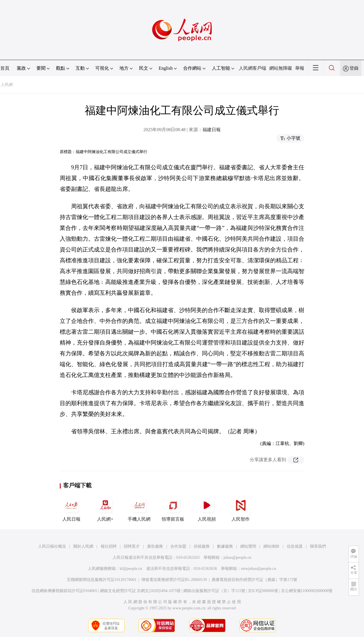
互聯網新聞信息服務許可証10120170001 (102, 580)
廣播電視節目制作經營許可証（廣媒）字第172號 (254, 580)
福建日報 (212, 130)
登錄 (354, 68)
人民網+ (105, 508)
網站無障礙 (281, 68)
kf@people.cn (131, 569)
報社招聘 (109, 546)
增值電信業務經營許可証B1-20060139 (174, 580)
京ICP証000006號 (263, 591)
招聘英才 (132, 546)
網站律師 (271, 546)
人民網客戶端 (253, 68)
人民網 (7, 85)
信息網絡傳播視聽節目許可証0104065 (64, 591)
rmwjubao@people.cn (258, 569)
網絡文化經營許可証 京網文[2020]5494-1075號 (140, 591)
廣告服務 (155, 546)
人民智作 (241, 508)
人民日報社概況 (52, 546)
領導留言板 (173, 508)
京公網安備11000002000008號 (307, 591)
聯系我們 (318, 546)
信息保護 (295, 546)
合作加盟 (178, 546)
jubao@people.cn (237, 557)
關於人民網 (83, 546)
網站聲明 (248, 546)
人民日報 (71, 508)
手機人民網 (139, 508)
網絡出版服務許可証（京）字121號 (214, 591)
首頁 (5, 68)
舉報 (300, 68)
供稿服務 (202, 546)
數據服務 (225, 546)
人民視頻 (207, 508)
